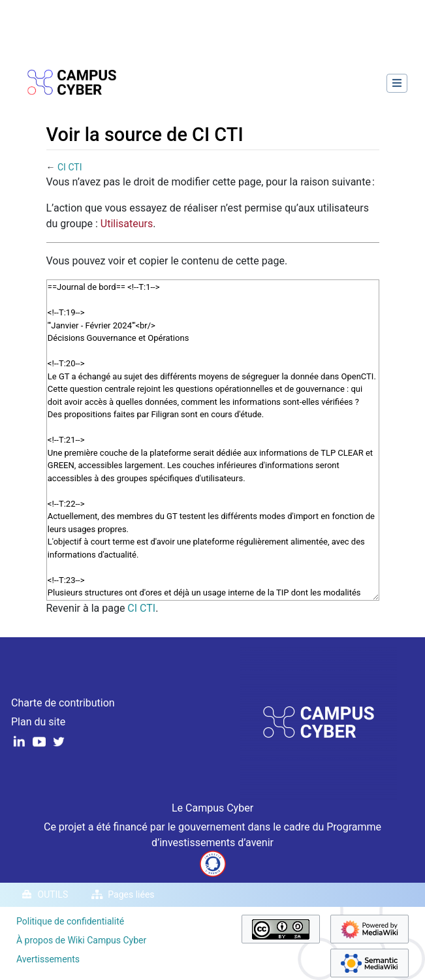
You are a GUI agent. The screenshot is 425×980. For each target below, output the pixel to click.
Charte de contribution (63, 703)
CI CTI (70, 167)
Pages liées (131, 894)
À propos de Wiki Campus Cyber (81, 940)
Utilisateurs (127, 224)
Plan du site (38, 722)
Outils (53, 894)
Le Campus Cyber (212, 808)
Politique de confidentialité (70, 921)
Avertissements (48, 959)
